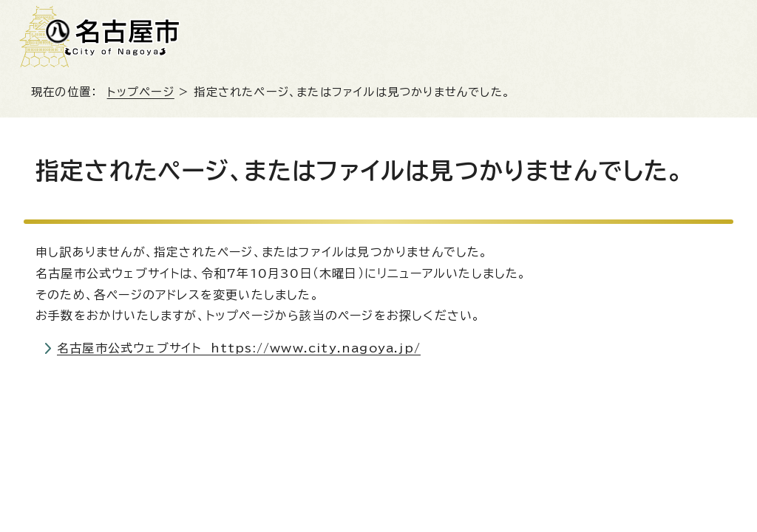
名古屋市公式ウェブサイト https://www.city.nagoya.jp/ (239, 348)
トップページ (141, 92)
